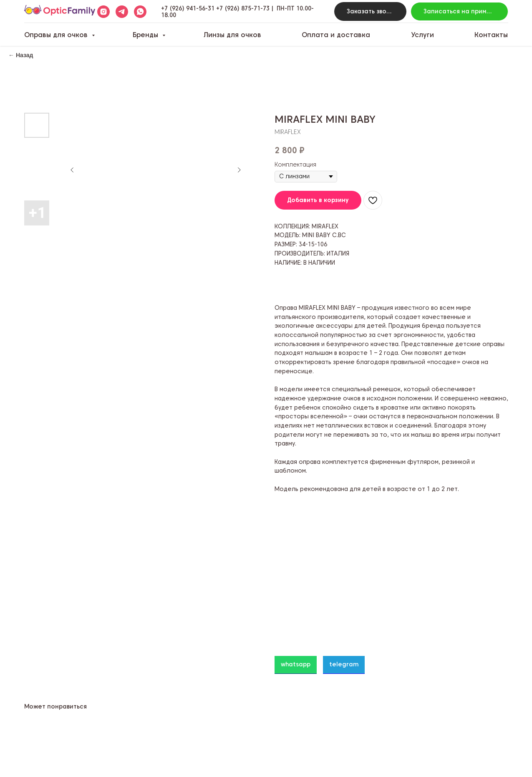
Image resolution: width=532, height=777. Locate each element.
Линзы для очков (232, 35)
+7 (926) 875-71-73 (243, 8)
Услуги (422, 35)
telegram (344, 664)
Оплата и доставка (336, 35)
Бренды (146, 35)
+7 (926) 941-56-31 (188, 8)
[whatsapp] (140, 12)
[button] (370, 11)
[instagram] (103, 12)
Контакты (491, 35)
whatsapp (296, 664)
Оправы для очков (57, 35)
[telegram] (122, 12)
